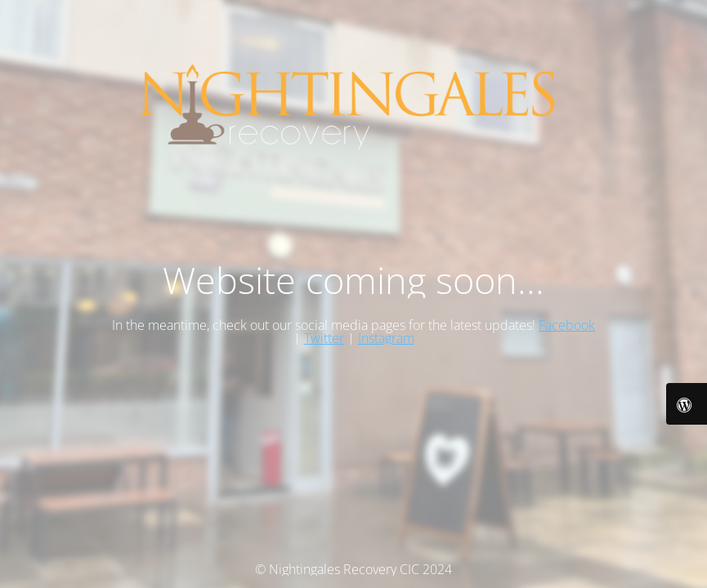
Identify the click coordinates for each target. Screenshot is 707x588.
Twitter (324, 338)
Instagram (386, 338)
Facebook (567, 325)
